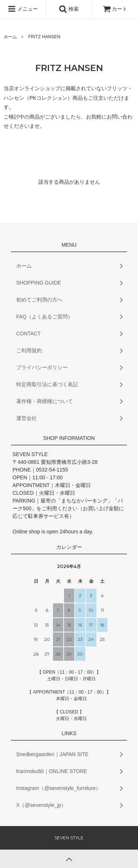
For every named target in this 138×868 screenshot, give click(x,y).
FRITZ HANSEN (44, 37)
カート (115, 9)
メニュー (23, 9)
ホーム (10, 37)
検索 (69, 9)
